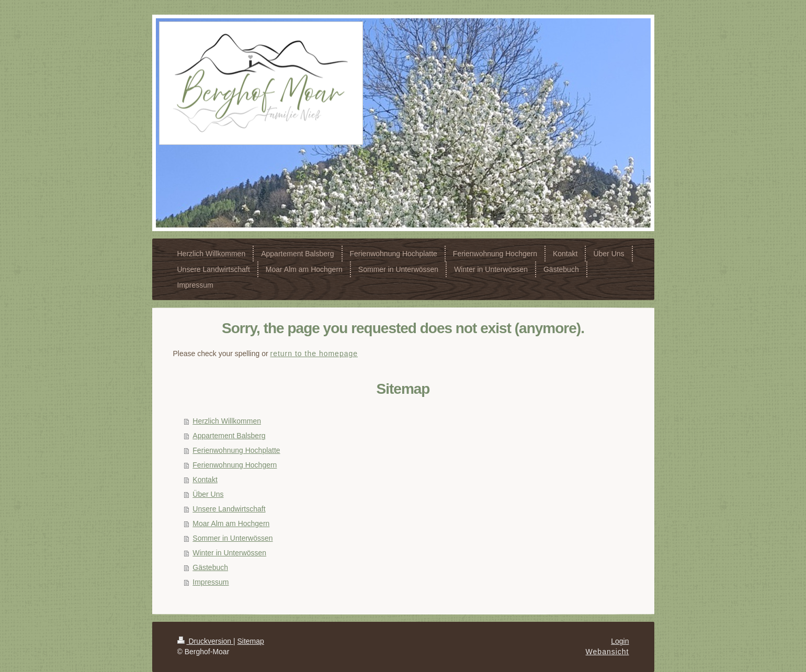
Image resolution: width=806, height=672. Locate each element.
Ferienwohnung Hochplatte (236, 450)
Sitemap (251, 641)
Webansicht (608, 652)
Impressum (211, 582)
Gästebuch (210, 567)
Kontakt (205, 480)
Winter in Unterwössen (229, 553)
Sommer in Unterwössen (232, 538)
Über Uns (208, 494)
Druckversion (205, 641)
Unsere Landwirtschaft (229, 509)
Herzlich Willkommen (227, 421)
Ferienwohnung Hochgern (235, 465)
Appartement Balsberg (229, 436)
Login (620, 641)
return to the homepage (314, 354)
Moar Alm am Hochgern (231, 523)
